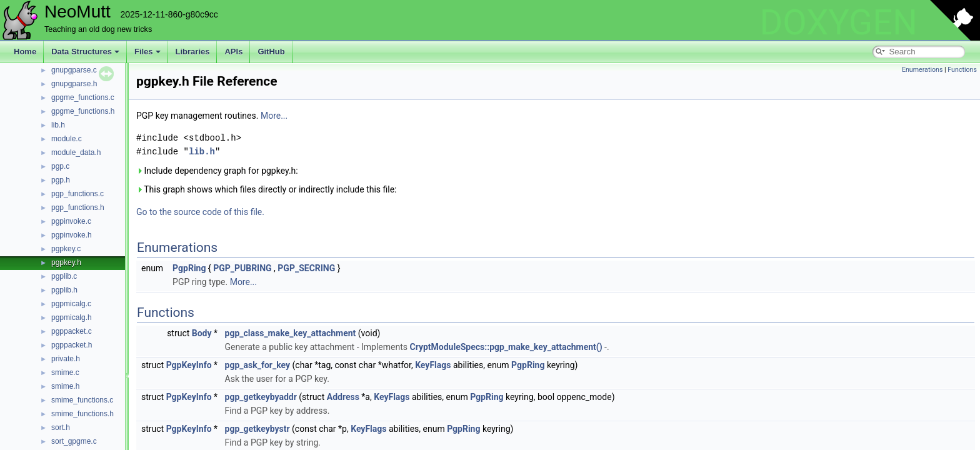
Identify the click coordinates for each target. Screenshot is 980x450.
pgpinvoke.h (72, 235)
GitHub (271, 52)
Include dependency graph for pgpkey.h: (217, 171)
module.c (67, 139)
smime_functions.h (82, 414)
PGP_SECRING (306, 268)
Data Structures (85, 52)
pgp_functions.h (78, 207)
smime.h (65, 386)
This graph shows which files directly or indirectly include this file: (267, 189)
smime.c (65, 372)
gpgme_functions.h (83, 111)
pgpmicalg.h (72, 317)
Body (202, 333)
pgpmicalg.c (71, 304)
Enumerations (922, 70)
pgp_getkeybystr (257, 429)
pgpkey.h (66, 262)
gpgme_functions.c (83, 97)
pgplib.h (64, 290)
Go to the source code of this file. (200, 212)
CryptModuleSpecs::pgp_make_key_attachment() (506, 347)
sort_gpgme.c (74, 441)
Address (343, 397)
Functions (962, 70)
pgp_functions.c (77, 194)
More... (274, 116)
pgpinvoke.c (71, 221)
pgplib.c (64, 276)
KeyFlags (433, 365)
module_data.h (76, 152)
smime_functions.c (82, 400)
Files (147, 52)
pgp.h (61, 180)
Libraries (193, 52)
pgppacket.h (72, 345)
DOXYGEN (838, 22)
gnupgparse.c (74, 70)
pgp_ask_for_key (258, 365)
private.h (66, 359)
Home (25, 52)
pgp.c (60, 166)
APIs (233, 52)
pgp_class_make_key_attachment (291, 333)
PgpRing (189, 268)
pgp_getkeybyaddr (261, 397)
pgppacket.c (72, 331)
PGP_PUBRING (242, 268)
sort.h (61, 427)
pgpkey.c (66, 249)
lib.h (58, 125)
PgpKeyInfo (189, 365)
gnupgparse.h (74, 84)
